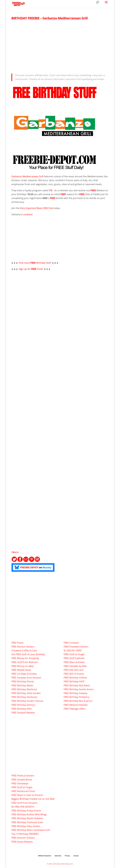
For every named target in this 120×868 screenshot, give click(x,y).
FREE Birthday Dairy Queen (26, 826)
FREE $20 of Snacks (74, 674)
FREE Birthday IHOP (74, 681)
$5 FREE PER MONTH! (23, 807)
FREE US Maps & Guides (24, 674)
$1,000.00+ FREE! (73, 650)
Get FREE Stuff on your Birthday (28, 654)
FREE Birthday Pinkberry (76, 697)
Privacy (67, 856)
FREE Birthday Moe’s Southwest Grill (31, 830)
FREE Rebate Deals (21, 670)
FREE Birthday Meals (22, 685)
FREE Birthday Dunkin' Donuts (27, 701)
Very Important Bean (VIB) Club (37, 208)
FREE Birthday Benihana (24, 689)
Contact (76, 856)
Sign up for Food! (31, 269)
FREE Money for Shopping (25, 658)
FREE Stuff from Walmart (25, 662)
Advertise (58, 856)
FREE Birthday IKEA (22, 709)
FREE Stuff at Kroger (74, 654)
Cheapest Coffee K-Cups (24, 650)
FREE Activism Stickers (23, 838)
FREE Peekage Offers (75, 709)
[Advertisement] (60, 46)
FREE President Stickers (76, 647)
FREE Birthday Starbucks (24, 697)
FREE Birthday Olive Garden (26, 693)
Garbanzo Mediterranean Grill (27, 176)
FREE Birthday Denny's (23, 705)
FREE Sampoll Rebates (23, 713)
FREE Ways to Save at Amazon (27, 795)
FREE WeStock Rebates (76, 705)
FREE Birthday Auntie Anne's (79, 689)
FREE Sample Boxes (22, 780)
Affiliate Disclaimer (45, 856)
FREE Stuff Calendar (74, 658)
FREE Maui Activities (74, 662)
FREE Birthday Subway (75, 693)
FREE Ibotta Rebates (22, 842)
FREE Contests (71, 643)
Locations (27, 214)
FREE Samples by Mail (75, 666)
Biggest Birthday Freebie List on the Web (33, 799)
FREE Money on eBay (23, 666)
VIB (51, 190)
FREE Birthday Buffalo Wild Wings (29, 814)
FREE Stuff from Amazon (24, 803)
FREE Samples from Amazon (26, 678)
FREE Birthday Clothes (75, 678)
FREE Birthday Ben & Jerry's (78, 701)
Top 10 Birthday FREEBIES (25, 834)
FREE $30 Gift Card (74, 670)
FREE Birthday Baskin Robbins (27, 818)
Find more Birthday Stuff (35, 263)
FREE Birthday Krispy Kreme (26, 811)
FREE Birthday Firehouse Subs (27, 822)
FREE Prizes (17, 643)
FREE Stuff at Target (22, 787)
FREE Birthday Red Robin (77, 685)
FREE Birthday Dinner (23, 681)
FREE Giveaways (20, 783)
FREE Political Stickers (23, 776)
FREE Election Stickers (23, 647)
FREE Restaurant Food (23, 791)
